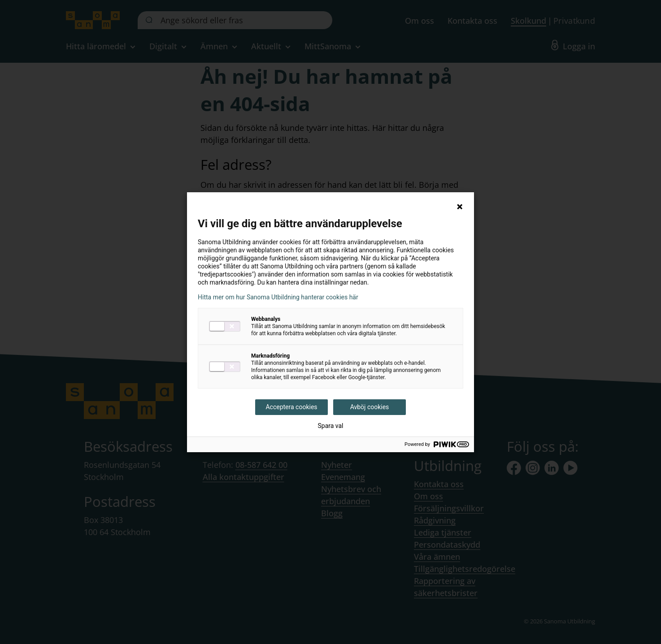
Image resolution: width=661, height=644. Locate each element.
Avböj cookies (370, 407)
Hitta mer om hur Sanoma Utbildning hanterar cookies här (278, 297)
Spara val (330, 426)
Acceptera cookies (291, 407)
